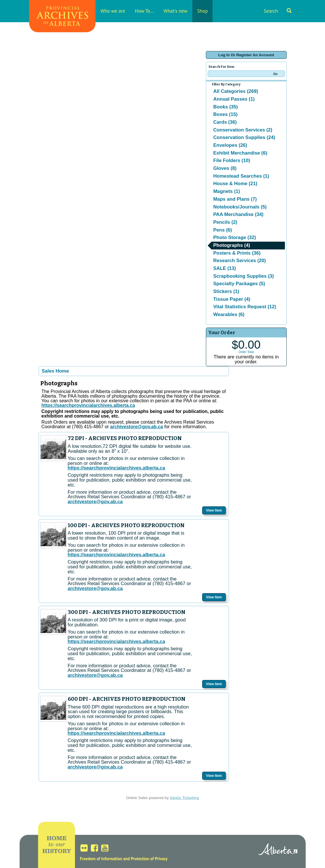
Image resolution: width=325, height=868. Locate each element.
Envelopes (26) (230, 145)
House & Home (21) (235, 184)
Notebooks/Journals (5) (240, 207)
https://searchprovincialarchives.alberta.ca (88, 405)
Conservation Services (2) (243, 130)
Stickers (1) (226, 291)
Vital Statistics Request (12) (245, 307)
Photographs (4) (232, 245)
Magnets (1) (227, 191)
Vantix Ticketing (184, 798)
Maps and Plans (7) (235, 199)
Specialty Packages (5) (239, 284)
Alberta (278, 850)
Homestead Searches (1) (241, 176)
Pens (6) (223, 230)
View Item (214, 510)
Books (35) (226, 107)
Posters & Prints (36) (237, 253)
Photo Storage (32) (235, 237)
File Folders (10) (232, 160)
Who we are (113, 11)
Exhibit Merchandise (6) (240, 153)
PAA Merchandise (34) (238, 214)
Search (278, 11)
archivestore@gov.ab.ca (95, 502)
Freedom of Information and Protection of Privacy (124, 859)
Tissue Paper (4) (232, 299)
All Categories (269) (236, 91)
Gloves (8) (225, 168)
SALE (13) (225, 268)
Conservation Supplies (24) (244, 137)
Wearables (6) (229, 314)
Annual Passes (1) (234, 99)
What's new (176, 11)
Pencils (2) (225, 222)
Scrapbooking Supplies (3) (244, 276)
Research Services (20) (240, 261)
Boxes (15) (226, 114)
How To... (144, 11)
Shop (203, 11)
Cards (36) (225, 122)
